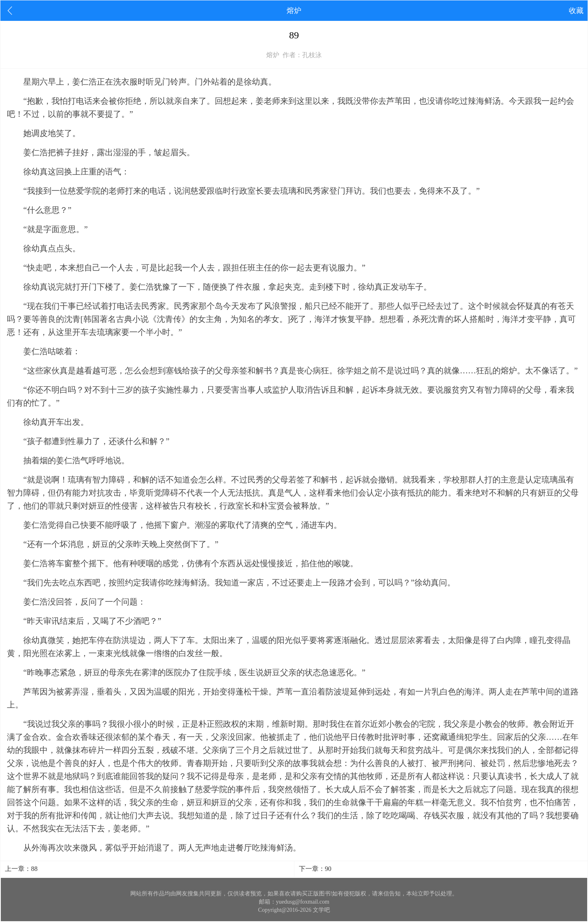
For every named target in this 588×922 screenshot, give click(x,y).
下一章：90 (315, 869)
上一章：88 (21, 869)
